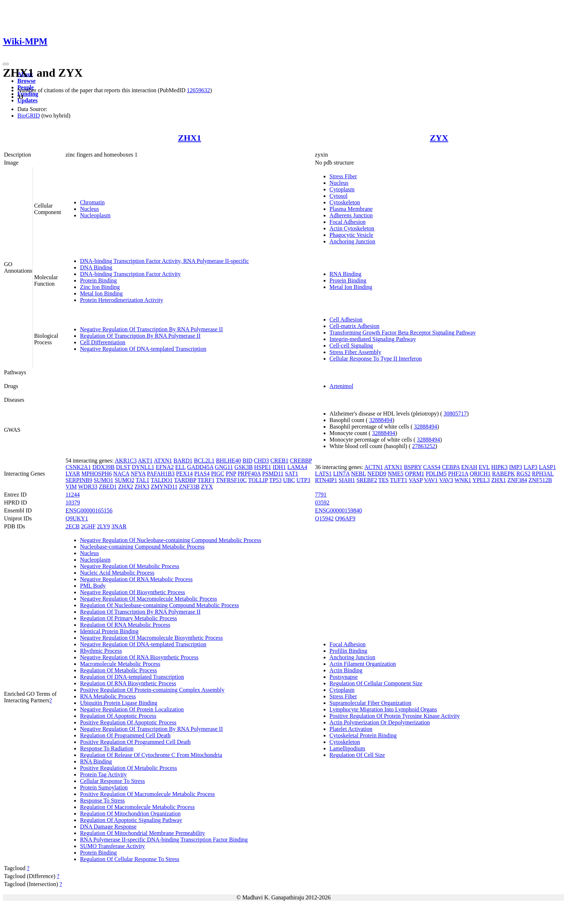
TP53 (275, 480)
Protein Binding (98, 280)
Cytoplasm (342, 189)
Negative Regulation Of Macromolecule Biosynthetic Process (151, 638)
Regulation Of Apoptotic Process (118, 716)
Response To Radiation (107, 748)
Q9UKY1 (77, 518)
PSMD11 (273, 474)
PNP (231, 474)
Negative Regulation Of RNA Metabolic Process (136, 579)
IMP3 (516, 467)
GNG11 (224, 467)
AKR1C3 (126, 461)
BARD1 (183, 461)
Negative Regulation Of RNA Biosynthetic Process (139, 657)
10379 (73, 503)
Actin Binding (346, 670)
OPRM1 (415, 474)
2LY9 (103, 526)
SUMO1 (103, 480)
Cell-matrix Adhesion (354, 326)
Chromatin (92, 202)
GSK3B (244, 467)
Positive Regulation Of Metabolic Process (128, 768)
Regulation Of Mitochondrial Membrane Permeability (142, 833)
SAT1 (291, 474)
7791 (321, 495)
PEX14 (184, 474)
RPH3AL (543, 474)
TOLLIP (258, 480)
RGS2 (523, 474)
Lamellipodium (347, 748)
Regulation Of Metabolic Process (118, 670)
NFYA (138, 474)
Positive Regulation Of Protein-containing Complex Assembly (152, 690)
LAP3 (530, 467)
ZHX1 (189, 138)
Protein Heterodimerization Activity (121, 300)
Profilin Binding (348, 651)
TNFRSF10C (231, 480)
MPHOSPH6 (97, 474)
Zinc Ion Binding (100, 287)
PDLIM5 (436, 474)
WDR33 (88, 487)
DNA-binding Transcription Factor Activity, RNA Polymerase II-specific (164, 261)
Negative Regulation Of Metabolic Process (130, 566)
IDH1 (279, 467)
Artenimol (341, 386)
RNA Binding (345, 274)
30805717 (455, 414)
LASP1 (547, 467)
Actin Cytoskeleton (352, 228)
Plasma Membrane (351, 209)
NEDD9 (377, 474)
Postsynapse (344, 677)
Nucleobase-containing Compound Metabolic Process (142, 547)
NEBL (359, 474)
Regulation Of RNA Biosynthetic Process (128, 683)
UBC (289, 480)
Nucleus (89, 209)
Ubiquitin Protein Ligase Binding (119, 703)
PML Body (93, 586)
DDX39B (103, 467)
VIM (71, 487)
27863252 (424, 446)
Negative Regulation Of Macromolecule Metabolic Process (148, 599)
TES (383, 480)
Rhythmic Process (101, 651)
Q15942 (324, 518)
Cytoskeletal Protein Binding (363, 735)
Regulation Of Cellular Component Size (376, 683)
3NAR (119, 526)
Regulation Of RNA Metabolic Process (125, 625)
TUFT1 (399, 480)
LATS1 (323, 474)
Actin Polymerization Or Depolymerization (380, 722)
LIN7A (341, 474)
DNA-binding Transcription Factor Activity (130, 274)
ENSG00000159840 (338, 510)
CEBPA (451, 467)
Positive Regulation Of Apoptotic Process (128, 722)
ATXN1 (163, 461)
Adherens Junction (351, 215)
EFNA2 (165, 467)
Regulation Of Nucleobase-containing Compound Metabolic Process (159, 605)
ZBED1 (108, 487)
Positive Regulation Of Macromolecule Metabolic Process (147, 794)
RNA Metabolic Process (108, 696)
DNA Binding (96, 267)
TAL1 (142, 480)
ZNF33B (189, 487)
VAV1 (431, 480)
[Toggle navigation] (6, 64)
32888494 (381, 420)
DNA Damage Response (108, 827)
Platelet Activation (351, 729)
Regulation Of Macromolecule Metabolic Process (137, 807)
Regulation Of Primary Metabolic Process (128, 618)
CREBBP (301, 461)
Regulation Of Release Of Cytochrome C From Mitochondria (151, 755)
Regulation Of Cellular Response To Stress (130, 859)
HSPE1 (263, 467)
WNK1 (463, 480)
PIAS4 (202, 474)
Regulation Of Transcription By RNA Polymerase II (140, 336)
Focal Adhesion (348, 222)
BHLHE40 (228, 461)
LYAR (73, 474)
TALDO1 (162, 480)
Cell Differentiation (103, 342)
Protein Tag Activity (103, 774)
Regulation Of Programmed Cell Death (125, 735)
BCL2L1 (204, 461)
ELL (180, 467)
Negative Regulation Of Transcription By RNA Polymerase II (151, 329)
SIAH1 (347, 480)
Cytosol (338, 196)
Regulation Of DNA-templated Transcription (132, 677)
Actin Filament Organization (363, 664)
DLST (123, 467)
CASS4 (432, 467)
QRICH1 (480, 474)
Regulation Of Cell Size (357, 755)
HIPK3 (499, 467)
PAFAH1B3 (161, 474)
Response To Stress (102, 800)
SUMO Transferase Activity (112, 846)
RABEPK (504, 474)
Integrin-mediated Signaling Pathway (373, 339)
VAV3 (446, 480)
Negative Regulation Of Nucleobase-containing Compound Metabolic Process (170, 540)
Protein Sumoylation (104, 787)
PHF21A (458, 474)
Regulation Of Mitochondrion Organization (130, 814)
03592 (322, 503)
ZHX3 (142, 487)
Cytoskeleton (345, 202)
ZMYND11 (164, 487)
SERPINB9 (79, 480)
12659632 (199, 90)
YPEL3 (481, 480)
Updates (27, 100)
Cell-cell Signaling (351, 346)
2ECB (73, 526)
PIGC (218, 474)
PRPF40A (249, 474)
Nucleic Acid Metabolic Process (117, 573)
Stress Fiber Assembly (355, 352)
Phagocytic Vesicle (351, 235)
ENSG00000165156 (89, 510)
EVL (484, 467)
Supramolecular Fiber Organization (370, 703)
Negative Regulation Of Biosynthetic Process (133, 592)
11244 (73, 495)
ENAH (469, 467)
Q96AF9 (345, 518)
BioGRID (29, 116)
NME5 (396, 474)
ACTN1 (374, 467)
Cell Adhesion (346, 320)
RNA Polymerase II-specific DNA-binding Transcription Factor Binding (164, 840)
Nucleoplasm (95, 215)
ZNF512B (540, 480)
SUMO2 (124, 480)
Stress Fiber (343, 176)
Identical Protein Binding (109, 631)
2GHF (88, 526)
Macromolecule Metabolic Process (120, 664)
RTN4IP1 (326, 480)
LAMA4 (297, 467)
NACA (121, 474)
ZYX (439, 138)
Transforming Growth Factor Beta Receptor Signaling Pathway (403, 333)
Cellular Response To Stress (112, 781)
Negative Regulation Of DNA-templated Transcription (143, 349)
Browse (26, 81)
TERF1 (206, 480)
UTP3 (303, 480)
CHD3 (261, 461)
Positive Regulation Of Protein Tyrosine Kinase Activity (395, 716)
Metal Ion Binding (101, 293)
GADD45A (200, 467)
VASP (415, 480)
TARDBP (185, 480)
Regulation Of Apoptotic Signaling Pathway (131, 820)
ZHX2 (126, 487)
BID (248, 461)
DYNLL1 (143, 467)
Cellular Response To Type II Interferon (376, 359)
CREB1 (280, 461)
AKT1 (145, 461)
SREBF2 (367, 480)
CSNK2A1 (78, 467)
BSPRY (413, 467)
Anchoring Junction (352, 241)
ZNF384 (517, 480)
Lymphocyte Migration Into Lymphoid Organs (383, 709)
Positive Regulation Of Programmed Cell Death (135, 742)
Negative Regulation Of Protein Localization (132, 709)
